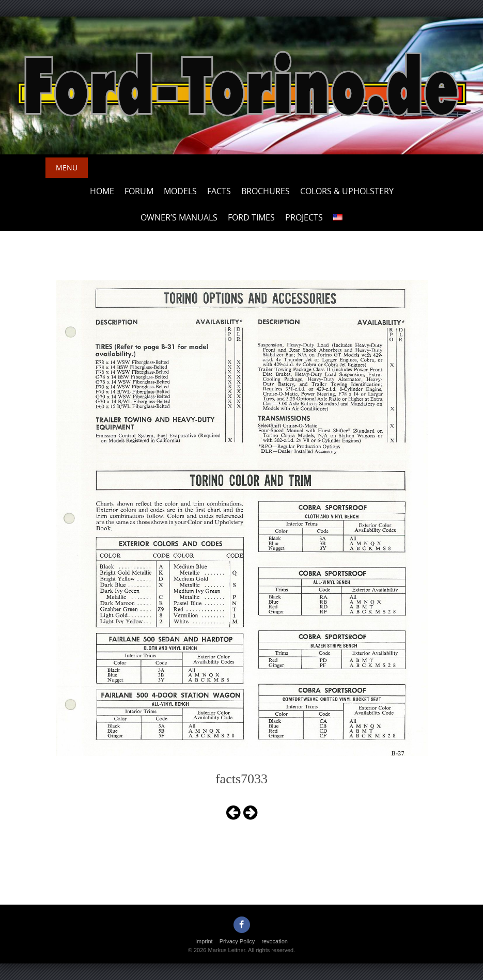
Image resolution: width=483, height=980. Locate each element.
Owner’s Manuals (179, 217)
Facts (219, 191)
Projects (304, 217)
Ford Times (251, 217)
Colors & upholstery (347, 191)
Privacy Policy (237, 941)
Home (102, 191)
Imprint (204, 941)
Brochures (266, 191)
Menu (67, 168)
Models (180, 191)
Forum (139, 191)
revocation (275, 941)
